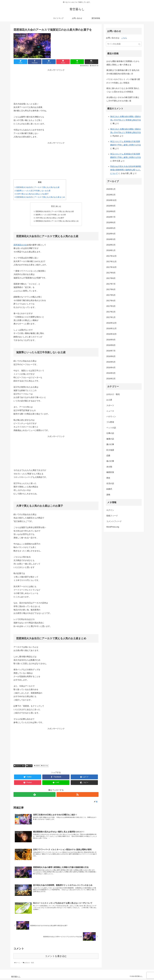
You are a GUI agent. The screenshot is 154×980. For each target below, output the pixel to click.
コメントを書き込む (56, 957)
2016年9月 (111, 340)
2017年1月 (111, 317)
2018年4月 (111, 234)
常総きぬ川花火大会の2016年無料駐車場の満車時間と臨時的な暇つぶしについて (126, 170)
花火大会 (45, 767)
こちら (124, 38)
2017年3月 (111, 306)
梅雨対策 (110, 472)
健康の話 (110, 439)
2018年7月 (111, 217)
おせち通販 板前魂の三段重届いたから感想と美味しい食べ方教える (123, 63)
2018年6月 (111, 223)
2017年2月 (111, 312)
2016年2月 (111, 379)
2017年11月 (111, 262)
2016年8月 (111, 345)
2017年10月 (111, 267)
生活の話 (110, 483)
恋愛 (108, 456)
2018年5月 (111, 228)
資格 (108, 495)
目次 (53, 206)
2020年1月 (111, 189)
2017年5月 (111, 295)
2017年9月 (111, 273)
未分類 (109, 467)
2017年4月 (111, 301)
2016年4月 (111, 368)
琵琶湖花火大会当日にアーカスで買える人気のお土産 (37, 187)
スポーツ (110, 405)
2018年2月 (111, 245)
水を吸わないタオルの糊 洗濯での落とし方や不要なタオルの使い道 (123, 99)
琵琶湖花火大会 (20, 246)
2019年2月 (111, 195)
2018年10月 (111, 200)
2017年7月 (111, 284)
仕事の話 (110, 433)
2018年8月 (111, 211)
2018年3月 (111, 239)
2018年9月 (111, 206)
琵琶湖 (38, 767)
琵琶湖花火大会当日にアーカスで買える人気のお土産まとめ (40, 197)
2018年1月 (111, 250)
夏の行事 (110, 444)
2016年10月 (111, 334)
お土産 (30, 767)
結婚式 (109, 489)
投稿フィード (112, 516)
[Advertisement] (56, 85)
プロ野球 (110, 422)
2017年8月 (111, 278)
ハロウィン (111, 417)
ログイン (110, 510)
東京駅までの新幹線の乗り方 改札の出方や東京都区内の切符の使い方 (123, 72)
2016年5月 (111, 362)
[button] (140, 44)
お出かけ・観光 (20, 767)
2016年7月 (111, 351)
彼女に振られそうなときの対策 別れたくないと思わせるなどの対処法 (123, 90)
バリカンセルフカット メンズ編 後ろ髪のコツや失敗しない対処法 (123, 81)
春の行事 (110, 461)
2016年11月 (111, 329)
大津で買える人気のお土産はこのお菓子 (32, 194)
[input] (124, 44)
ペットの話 (111, 428)
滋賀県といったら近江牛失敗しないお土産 (33, 191)
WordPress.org (113, 527)
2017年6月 (111, 289)
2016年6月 (111, 356)
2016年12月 (111, 323)
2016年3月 (111, 373)
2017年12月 (111, 256)
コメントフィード (114, 521)
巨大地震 (110, 450)
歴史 (108, 478)
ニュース (110, 411)
